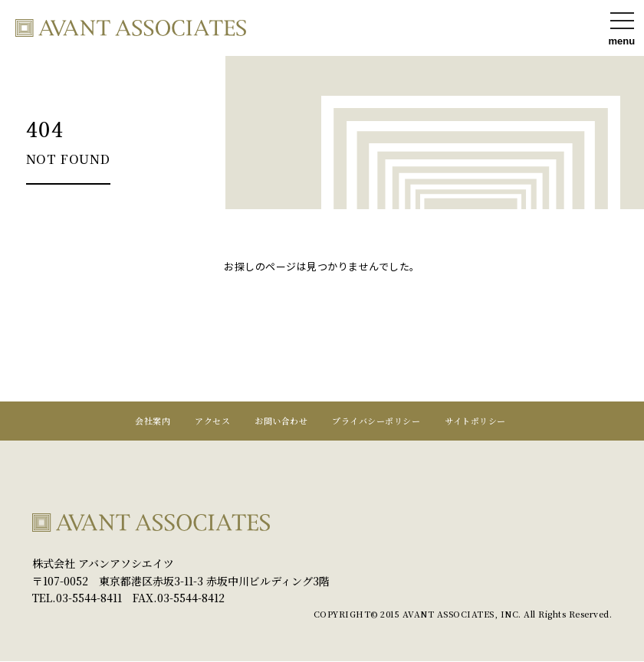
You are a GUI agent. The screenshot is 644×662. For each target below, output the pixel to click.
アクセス (212, 421)
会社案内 (153, 421)
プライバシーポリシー (376, 421)
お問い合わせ (281, 421)
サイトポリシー (475, 421)
